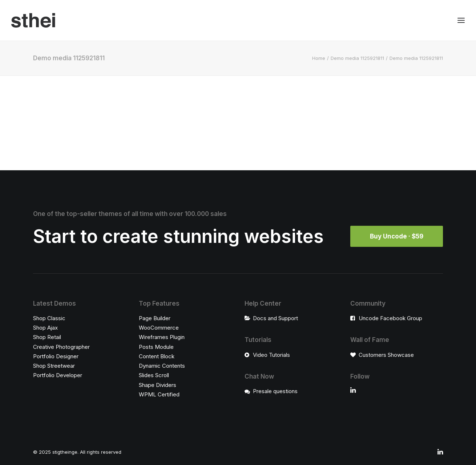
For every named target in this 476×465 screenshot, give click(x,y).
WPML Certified (159, 394)
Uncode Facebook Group (390, 318)
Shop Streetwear (54, 366)
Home (319, 58)
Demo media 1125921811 (357, 58)
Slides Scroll (154, 375)
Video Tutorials (271, 355)
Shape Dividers (158, 385)
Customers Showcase (386, 355)
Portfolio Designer (56, 356)
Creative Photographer (61, 347)
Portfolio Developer (58, 375)
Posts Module (156, 347)
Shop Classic (49, 318)
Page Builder (155, 318)
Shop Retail (47, 337)
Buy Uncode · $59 (397, 236)
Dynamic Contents (162, 366)
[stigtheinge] (33, 20)
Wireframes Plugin (162, 337)
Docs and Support (275, 318)
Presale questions (275, 391)
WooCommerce (159, 328)
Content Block (157, 356)
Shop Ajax (45, 328)
